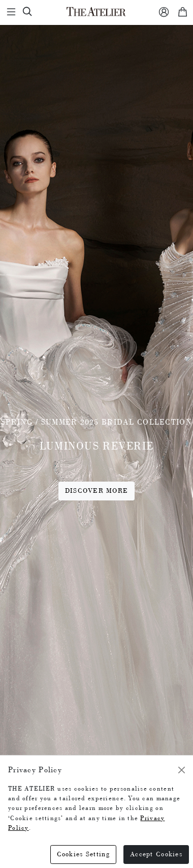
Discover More (97, 491)
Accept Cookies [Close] (156, 854)
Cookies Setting (83, 854)
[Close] (182, 770)
